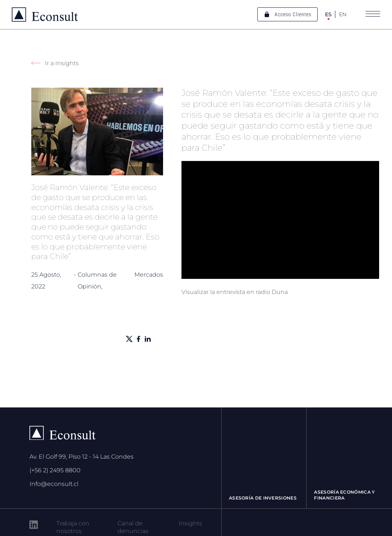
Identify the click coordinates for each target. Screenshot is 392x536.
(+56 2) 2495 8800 (55, 470)
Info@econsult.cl (54, 484)
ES (328, 14)
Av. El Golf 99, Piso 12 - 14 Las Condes (82, 457)
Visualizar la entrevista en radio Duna (235, 292)
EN (343, 14)
